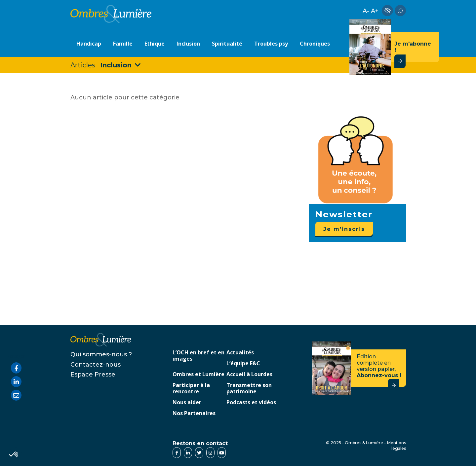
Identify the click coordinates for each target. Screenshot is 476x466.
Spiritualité (227, 44)
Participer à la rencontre (191, 389)
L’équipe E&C (243, 364)
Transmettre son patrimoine (249, 389)
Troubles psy (271, 44)
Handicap (89, 44)
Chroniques (315, 44)
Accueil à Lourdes (249, 375)
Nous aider (187, 403)
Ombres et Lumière (198, 375)
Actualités (240, 353)
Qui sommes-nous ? (101, 354)
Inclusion (188, 44)
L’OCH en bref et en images (198, 356)
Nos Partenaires (194, 413)
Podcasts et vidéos (251, 403)
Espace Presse (93, 375)
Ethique (155, 44)
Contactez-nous (96, 365)
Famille (123, 44)
